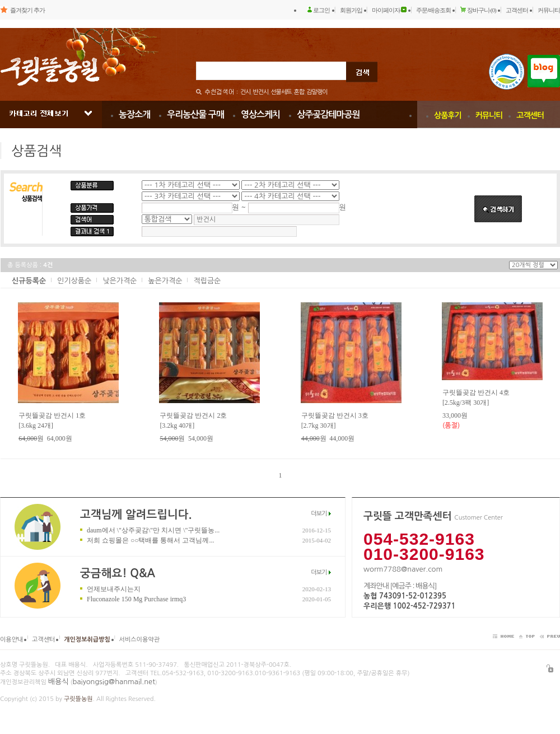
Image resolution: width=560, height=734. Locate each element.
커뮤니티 (549, 10)
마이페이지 (386, 10)
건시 (246, 92)
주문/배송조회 (433, 10)
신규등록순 (29, 281)
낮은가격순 (120, 281)
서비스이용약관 (139, 640)
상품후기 (448, 115)
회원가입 (351, 10)
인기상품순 (74, 281)
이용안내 (11, 640)
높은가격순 (165, 281)
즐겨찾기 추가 (27, 10)
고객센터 (517, 10)
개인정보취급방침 (87, 640)
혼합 (299, 92)
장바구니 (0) (482, 10)
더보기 (319, 514)
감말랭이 (317, 92)
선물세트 (281, 92)
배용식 (59, 682)
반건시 (260, 92)
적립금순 (207, 281)
